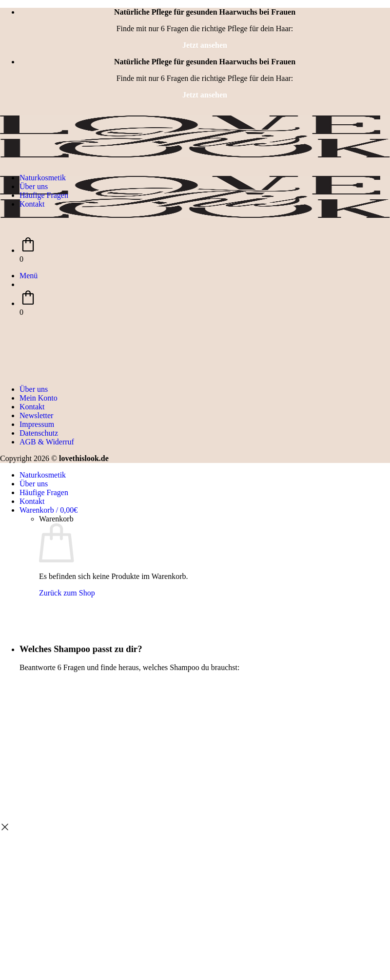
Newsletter (36, 415)
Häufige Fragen (44, 195)
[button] (29, 276)
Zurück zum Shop (67, 593)
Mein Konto (39, 398)
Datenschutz (39, 433)
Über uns (34, 186)
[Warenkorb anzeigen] (49, 510)
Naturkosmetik (43, 178)
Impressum (37, 424)
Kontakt (32, 204)
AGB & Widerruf (47, 442)
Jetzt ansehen (205, 45)
